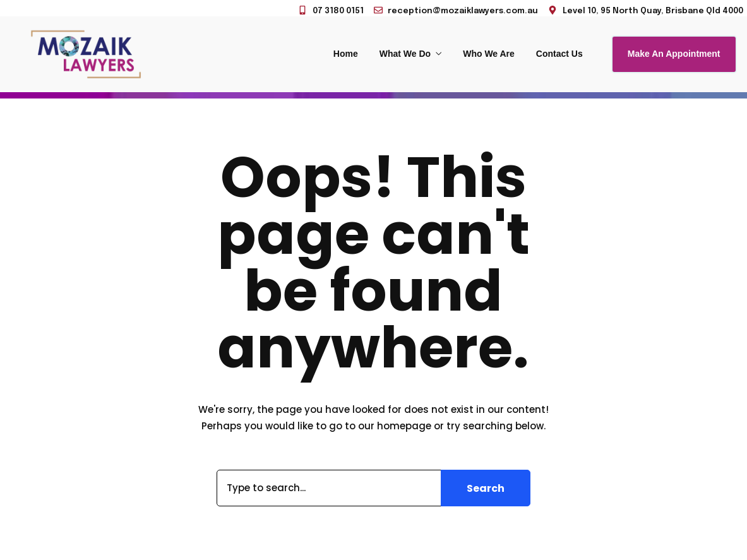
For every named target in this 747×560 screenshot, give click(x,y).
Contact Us (559, 54)
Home (346, 54)
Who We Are (489, 54)
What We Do (405, 54)
